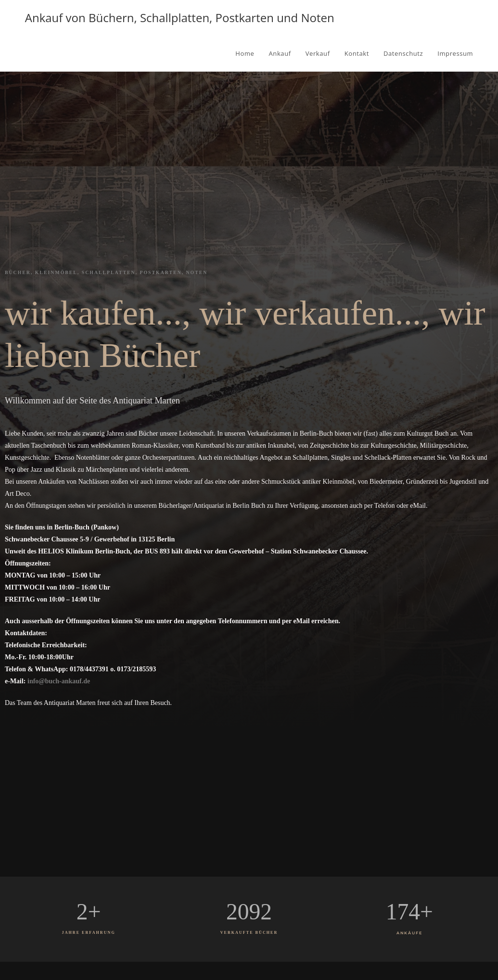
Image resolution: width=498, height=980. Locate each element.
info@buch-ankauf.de (59, 681)
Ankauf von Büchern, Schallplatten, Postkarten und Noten (180, 18)
